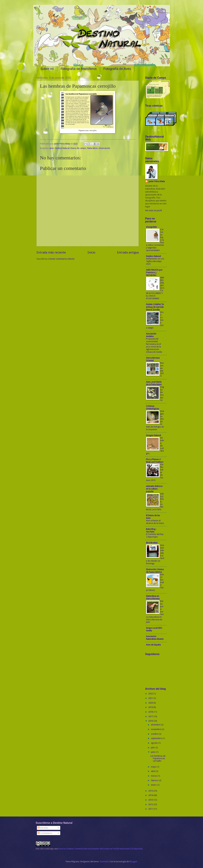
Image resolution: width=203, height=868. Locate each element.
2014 (151, 795)
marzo (154, 776)
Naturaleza (92, 148)
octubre (155, 734)
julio (153, 748)
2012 (151, 804)
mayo (154, 767)
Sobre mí (47, 69)
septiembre (157, 738)
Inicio (91, 252)
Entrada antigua (128, 252)
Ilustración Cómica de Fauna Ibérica (155, 571)
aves (52, 148)
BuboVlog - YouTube (151, 530)
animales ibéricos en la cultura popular (154, 489)
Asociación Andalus (151, 335)
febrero (155, 780)
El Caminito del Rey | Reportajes (155, 536)
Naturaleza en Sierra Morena (153, 597)
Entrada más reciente (51, 252)
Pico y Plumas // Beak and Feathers (155, 461)
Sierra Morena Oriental (153, 359)
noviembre (156, 729)
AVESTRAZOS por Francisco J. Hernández (154, 272)
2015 (151, 791)
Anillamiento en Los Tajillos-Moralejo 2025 (155, 261)
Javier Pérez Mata (157, 181)
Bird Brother (152, 543)
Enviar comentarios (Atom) (62, 259)
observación (104, 148)
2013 (151, 800)
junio (154, 752)
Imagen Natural (153, 435)
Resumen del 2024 (162, 370)
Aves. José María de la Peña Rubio (154, 383)
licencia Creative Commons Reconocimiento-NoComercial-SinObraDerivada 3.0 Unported (100, 849)
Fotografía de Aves (117, 69)
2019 (151, 707)
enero (154, 785)
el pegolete (151, 227)
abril (153, 771)
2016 (151, 721)
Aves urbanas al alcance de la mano (155, 522)
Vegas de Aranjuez (162, 394)
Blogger (133, 862)
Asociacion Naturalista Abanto (155, 638)
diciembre (156, 725)
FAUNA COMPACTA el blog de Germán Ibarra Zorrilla (155, 307)
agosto (155, 743)
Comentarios (45, 833)
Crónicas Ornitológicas (152, 407)
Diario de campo (78, 148)
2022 (151, 694)
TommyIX (104, 862)
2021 (151, 698)
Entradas (43, 828)
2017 (151, 716)
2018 (151, 712)
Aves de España (153, 645)
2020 (151, 703)
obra (42, 849)
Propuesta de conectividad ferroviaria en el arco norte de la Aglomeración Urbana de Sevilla (154, 345)
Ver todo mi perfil (154, 210)
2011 (151, 809)
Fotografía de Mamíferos (79, 69)
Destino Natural (62, 148)
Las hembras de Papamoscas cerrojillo (158, 758)
